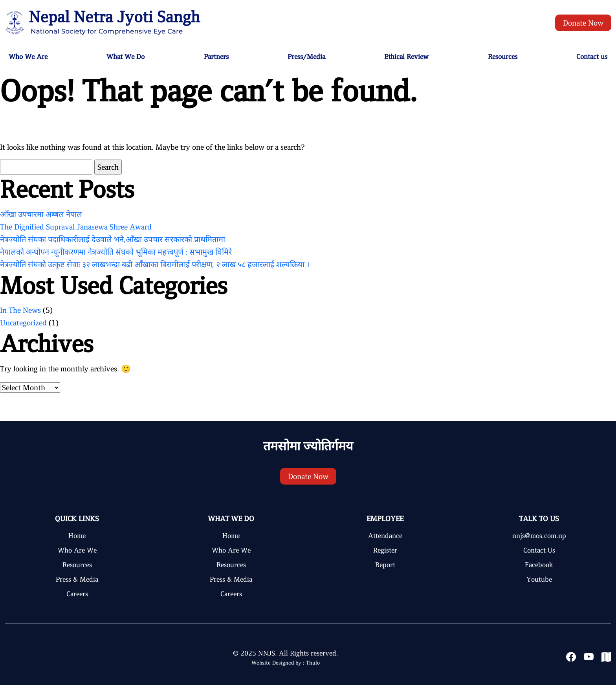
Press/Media (306, 57)
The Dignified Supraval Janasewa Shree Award (76, 227)
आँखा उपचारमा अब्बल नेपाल (41, 214)
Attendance (385, 536)
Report (385, 565)
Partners (216, 57)
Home (77, 536)
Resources (503, 57)
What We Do (126, 57)
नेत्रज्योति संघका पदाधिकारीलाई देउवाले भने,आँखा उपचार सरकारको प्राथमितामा (113, 239)
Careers (77, 594)
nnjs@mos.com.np (539, 536)
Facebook (539, 565)
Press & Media (77, 579)
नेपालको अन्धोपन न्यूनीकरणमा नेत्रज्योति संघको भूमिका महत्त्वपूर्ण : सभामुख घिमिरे (116, 252)
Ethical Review (406, 57)
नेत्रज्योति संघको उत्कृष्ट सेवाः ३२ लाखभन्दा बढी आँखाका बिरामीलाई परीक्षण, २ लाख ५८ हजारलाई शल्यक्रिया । (155, 264)
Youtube (539, 579)
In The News (20, 310)
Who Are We (77, 550)
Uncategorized (23, 323)
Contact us (592, 57)
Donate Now (583, 23)
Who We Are (28, 57)
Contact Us (539, 550)
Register (385, 550)
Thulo (313, 663)
